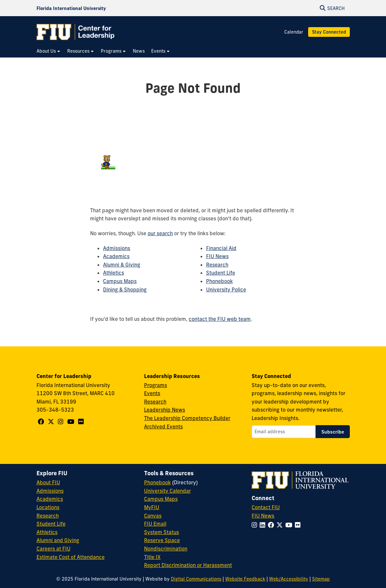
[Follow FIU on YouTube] (290, 525)
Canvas (153, 516)
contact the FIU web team (220, 319)
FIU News (217, 256)
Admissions (117, 248)
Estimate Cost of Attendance (71, 557)
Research (217, 265)
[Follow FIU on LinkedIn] (264, 525)
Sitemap (321, 579)
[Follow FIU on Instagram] (256, 525)
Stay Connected (329, 32)
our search (160, 233)
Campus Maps (120, 281)
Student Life (221, 273)
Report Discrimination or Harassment (188, 565)
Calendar (294, 32)
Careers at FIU (53, 549)
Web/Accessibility (289, 579)
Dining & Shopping (125, 289)
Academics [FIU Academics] (50, 499)
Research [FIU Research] (48, 516)
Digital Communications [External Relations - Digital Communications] (196, 579)
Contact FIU (266, 507)
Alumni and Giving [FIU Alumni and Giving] (58, 540)
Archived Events (163, 426)
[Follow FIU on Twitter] (281, 525)
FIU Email (155, 524)
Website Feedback (245, 579)
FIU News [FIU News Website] (263, 516)
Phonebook (219, 281)
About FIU (48, 482)
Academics (116, 256)
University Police (226, 289)
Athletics (114, 273)
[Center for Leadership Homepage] (76, 32)
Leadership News (165, 410)
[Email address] (283, 432)
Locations (48, 507)
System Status (162, 532)
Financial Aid (221, 248)
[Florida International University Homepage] (71, 8)
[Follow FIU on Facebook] (272, 525)
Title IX (152, 557)
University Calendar (167, 491)
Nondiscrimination (166, 549)
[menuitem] (49, 51)
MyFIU (152, 507)
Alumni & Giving (122, 265)
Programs (156, 385)
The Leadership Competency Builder (187, 418)
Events (152, 393)
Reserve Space (162, 540)
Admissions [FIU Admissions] (50, 491)
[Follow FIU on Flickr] (299, 525)
